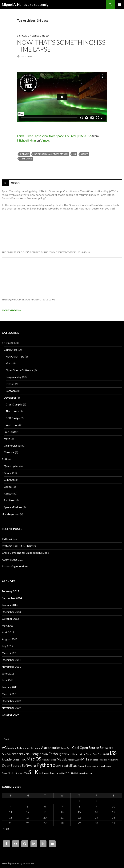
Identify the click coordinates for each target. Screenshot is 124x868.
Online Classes (13, 446)
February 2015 (10, 591)
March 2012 (9, 653)
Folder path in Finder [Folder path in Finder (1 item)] (82, 754)
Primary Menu (119, 5)
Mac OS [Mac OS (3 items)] (34, 759)
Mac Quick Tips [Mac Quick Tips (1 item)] (49, 760)
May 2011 (8, 680)
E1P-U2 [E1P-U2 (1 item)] (29, 754)
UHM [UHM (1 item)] (72, 773)
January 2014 (10, 605)
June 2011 (8, 673)
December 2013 (11, 612)
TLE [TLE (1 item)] (67, 773)
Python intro (9, 539)
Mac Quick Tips (15, 356)
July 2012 (8, 646)
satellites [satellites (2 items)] (71, 766)
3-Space (22, 36)
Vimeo (45, 140)
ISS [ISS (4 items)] (113, 753)
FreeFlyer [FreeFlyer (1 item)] (98, 754)
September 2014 (12, 598)
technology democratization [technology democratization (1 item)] (52, 773)
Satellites (9, 500)
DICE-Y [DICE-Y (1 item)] (22, 754)
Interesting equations (15, 566)
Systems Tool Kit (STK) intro (19, 546)
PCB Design (13, 418)
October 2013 (10, 619)
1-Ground (8, 343)
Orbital (8, 487)
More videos (12, 310)
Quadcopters (12, 466)
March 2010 (9, 694)
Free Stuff (10, 432)
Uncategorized (38, 36)
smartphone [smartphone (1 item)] (93, 766)
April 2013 (8, 632)
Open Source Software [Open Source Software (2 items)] (19, 766)
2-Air (5, 459)
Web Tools (12, 425)
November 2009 (11, 708)
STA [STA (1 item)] (26, 773)
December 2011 (11, 660)
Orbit (84, 154)
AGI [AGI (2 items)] (5, 748)
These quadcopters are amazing (22, 300)
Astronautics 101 (12, 559)
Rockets (9, 493)
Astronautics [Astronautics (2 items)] (51, 748)
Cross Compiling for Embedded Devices (25, 553)
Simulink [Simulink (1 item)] (82, 766)
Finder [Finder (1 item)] (69, 754)
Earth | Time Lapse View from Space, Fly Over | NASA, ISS (54, 136)
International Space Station (51, 154)
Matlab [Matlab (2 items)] (62, 759)
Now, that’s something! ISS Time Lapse (61, 46)
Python (10, 384)
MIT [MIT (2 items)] (84, 759)
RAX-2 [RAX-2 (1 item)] (60, 766)
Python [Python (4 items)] (44, 765)
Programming (14, 377)
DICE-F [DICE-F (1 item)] (15, 754)
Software (11, 391)
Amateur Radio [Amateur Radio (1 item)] (15, 748)
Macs (9, 363)
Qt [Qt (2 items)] (55, 766)
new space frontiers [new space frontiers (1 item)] (98, 760)
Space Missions (13, 507)
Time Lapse (26, 159)
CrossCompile (14, 404)
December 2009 (11, 701)
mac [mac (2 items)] (23, 759)
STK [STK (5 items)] (33, 772)
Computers (11, 350)
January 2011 (10, 687)
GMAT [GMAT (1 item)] (106, 754)
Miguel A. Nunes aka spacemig (25, 5)
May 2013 (8, 626)
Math (7, 439)
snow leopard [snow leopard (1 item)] (105, 766)
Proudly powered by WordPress (18, 863)
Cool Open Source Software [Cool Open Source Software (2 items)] (93, 748)
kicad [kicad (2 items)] (6, 759)
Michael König (26, 140)
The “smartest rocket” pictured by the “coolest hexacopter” (39, 252)
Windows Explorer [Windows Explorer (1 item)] (84, 773)
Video (15, 183)
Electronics (12, 411)
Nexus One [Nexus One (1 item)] (113, 760)
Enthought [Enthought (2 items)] (57, 754)
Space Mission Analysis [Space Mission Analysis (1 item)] (13, 773)
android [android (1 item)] (26, 748)
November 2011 (11, 667)
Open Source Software (19, 370)
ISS (74, 154)
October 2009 (10, 715)
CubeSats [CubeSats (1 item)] (6, 754)
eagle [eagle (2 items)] (37, 754)
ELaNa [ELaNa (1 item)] (45, 754)
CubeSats (10, 480)
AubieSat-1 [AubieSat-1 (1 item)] (66, 748)
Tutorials (9, 452)
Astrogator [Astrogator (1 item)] (36, 748)
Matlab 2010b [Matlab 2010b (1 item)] (74, 760)
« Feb (6, 829)
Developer (10, 398)
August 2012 (10, 639)
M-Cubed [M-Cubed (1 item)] (15, 760)
